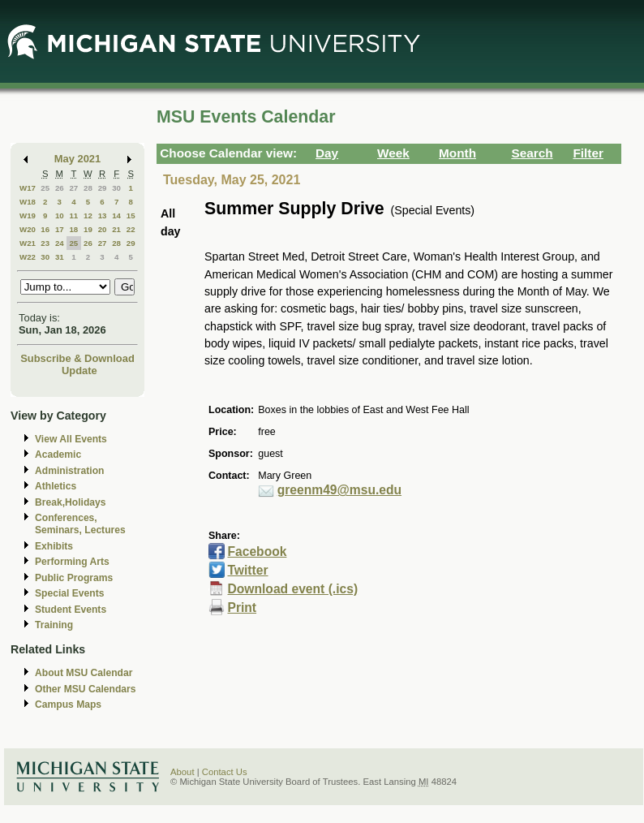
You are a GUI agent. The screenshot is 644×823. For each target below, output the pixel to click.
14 (116, 215)
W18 (28, 202)
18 (73, 229)
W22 (28, 257)
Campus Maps (68, 705)
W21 (28, 243)
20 (103, 229)
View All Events (71, 439)
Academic (58, 455)
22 (131, 229)
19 (88, 229)
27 (73, 188)
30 (116, 188)
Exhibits (54, 546)
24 (60, 243)
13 (103, 215)
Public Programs (74, 578)
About (182, 772)
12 (88, 215)
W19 (28, 215)
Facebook (257, 552)
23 (45, 243)
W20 (28, 229)
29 (103, 188)
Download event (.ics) (292, 589)
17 (60, 229)
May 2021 (77, 159)
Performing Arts (72, 562)
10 (60, 215)
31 (60, 257)
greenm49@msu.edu (339, 490)
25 (45, 188)
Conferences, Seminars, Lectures (80, 524)
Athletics (56, 486)
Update (79, 371)
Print (242, 608)
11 (73, 215)
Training (54, 625)
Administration (69, 471)
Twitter (247, 570)
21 (116, 229)
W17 (28, 188)
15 (131, 215)
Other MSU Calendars (86, 689)
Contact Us (225, 772)
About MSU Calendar (84, 673)
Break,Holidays (71, 502)
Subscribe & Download (77, 358)
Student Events (71, 610)
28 (88, 188)
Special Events (69, 593)
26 (60, 188)
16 (45, 229)
